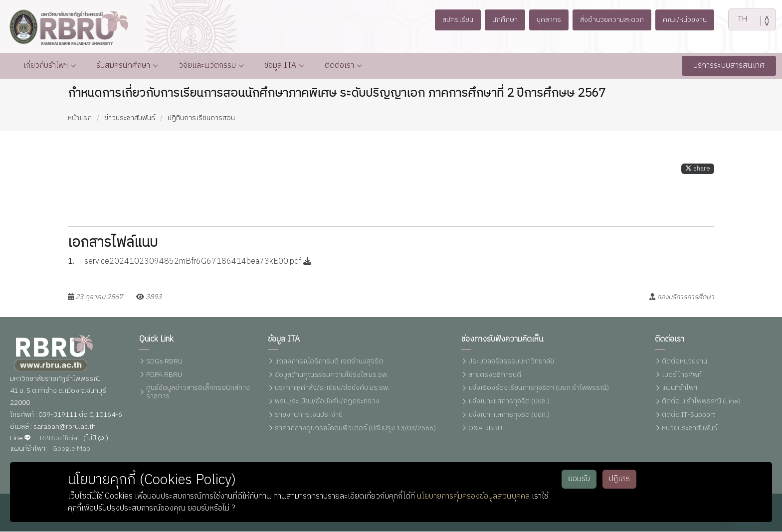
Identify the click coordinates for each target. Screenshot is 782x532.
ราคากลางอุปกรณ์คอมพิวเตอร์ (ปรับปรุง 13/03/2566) (355, 429)
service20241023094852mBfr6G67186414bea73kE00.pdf (198, 265)
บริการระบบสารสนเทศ (729, 66)
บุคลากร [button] (548, 19)
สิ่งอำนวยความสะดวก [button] (614, 19)
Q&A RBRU (485, 429)
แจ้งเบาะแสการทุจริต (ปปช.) (509, 402)
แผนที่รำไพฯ (680, 389)
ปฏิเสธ (619, 479)
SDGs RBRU (164, 362)
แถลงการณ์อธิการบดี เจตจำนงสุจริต (329, 362)
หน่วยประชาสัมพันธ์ (689, 429)
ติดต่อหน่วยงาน (684, 362)
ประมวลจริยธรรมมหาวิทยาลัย (511, 362)
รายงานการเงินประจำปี (309, 416)
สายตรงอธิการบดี (495, 375)
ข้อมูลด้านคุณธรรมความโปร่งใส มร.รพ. (332, 375)
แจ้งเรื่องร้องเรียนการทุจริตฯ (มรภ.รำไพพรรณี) (539, 389)
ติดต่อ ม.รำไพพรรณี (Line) (701, 402)
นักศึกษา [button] (501, 19)
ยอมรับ (579, 479)
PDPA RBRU (164, 375)
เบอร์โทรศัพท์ (682, 375)
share (698, 172)
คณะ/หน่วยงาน (691, 19)
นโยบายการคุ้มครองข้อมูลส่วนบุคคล (473, 496)
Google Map (71, 449)
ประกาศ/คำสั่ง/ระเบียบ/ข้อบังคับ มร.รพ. (332, 389)
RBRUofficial (60, 439)
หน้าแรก (80, 118)
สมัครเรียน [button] (451, 19)
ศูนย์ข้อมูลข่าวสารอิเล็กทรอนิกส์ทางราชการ (198, 393)
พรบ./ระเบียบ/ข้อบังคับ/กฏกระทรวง (327, 402)
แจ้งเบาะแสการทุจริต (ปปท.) (509, 416)
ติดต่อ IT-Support (688, 416)
